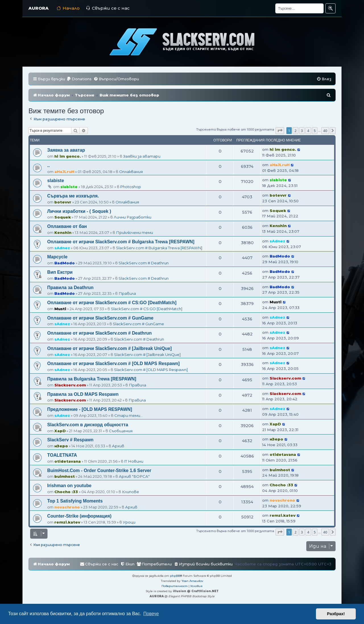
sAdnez (62, 248)
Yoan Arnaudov (192, 581)
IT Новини (134, 461)
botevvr (63, 202)
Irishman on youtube (69, 486)
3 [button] (302, 131)
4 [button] (308, 131)
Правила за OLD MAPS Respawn (83, 394)
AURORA (39, 8)
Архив (118, 446)
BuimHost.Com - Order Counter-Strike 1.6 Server (99, 470)
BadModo (65, 263)
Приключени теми (135, 232)
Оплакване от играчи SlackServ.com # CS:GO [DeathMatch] (112, 303)
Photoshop (131, 187)
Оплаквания (131, 172)
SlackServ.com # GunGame (138, 324)
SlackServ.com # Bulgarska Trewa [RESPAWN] (159, 248)
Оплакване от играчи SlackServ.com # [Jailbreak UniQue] (109, 348)
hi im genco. (68, 156)
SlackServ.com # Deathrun (144, 263)
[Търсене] (299, 8)
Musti (60, 309)
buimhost (65, 476)
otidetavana (68, 461)
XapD (60, 431)
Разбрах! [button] (336, 614)
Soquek (63, 217)
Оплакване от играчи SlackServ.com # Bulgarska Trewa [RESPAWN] (121, 242)
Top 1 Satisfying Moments (75, 501)
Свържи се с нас (108, 8)
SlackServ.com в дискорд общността (88, 425)
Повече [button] (151, 614)
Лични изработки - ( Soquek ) (79, 211)
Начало (68, 8)
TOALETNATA (62, 455)
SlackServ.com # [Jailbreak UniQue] (147, 355)
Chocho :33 (66, 492)
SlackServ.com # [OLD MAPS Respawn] (151, 370)
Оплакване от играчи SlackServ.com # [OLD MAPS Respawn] (113, 364)
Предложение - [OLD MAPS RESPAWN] (90, 409)
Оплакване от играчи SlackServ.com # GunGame (100, 318)
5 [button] (315, 131)
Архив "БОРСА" (134, 476)
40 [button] (325, 131)
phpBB (175, 576)
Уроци (129, 522)
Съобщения (121, 431)
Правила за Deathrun (70, 288)
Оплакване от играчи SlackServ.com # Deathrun (99, 333)
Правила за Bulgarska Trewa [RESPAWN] (92, 379)
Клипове (131, 492)
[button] (280, 131)
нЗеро (61, 446)
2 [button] (295, 131)
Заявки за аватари (142, 156)
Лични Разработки (133, 217)
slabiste (56, 181)
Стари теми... (129, 415)
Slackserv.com (70, 385)
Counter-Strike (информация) (79, 516)
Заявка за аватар (66, 150)
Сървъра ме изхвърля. (73, 196)
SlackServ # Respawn (70, 440)
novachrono (67, 507)
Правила (127, 293)
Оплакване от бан (67, 226)
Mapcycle (57, 257)
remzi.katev (67, 522)
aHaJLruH (64, 172)
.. (48, 165)
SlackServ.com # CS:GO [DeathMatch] (147, 309)
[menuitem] (79, 79)
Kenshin (63, 232)
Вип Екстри (60, 272)
